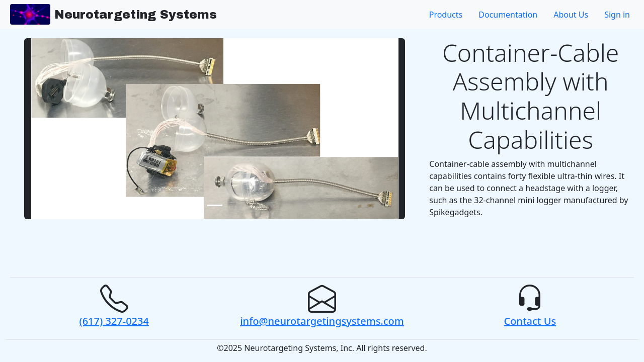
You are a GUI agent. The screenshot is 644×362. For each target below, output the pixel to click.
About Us (571, 15)
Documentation (508, 15)
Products (446, 15)
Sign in (617, 15)
